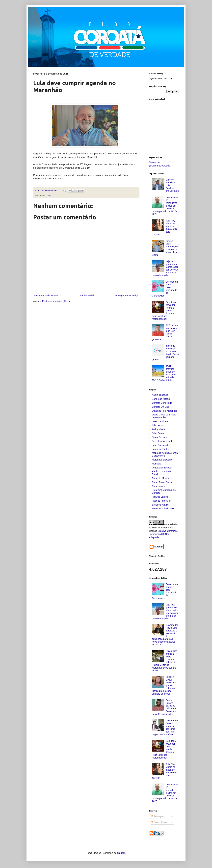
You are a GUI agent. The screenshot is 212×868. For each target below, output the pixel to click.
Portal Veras (158, 486)
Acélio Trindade (160, 395)
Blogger (121, 853)
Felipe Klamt (159, 429)
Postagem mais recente (46, 296)
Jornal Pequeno (160, 437)
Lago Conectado (161, 445)
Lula (49, 195)
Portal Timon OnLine (163, 482)
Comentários (159, 822)
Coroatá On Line (161, 407)
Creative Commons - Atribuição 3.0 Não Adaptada (163, 534)
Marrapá (156, 464)
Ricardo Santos (160, 497)
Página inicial (87, 296)
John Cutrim (158, 433)
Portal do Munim (160, 478)
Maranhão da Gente (162, 460)
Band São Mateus (161, 399)
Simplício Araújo (160, 505)
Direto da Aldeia (160, 421)
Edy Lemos (158, 425)
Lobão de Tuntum (161, 449)
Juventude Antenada (163, 441)
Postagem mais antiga (127, 296)
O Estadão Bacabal (162, 468)
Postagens (158, 816)
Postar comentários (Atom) (56, 301)
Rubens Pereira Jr (161, 501)
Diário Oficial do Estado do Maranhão (164, 416)
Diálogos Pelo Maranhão (165, 411)
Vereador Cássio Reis (163, 509)
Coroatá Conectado (162, 403)
